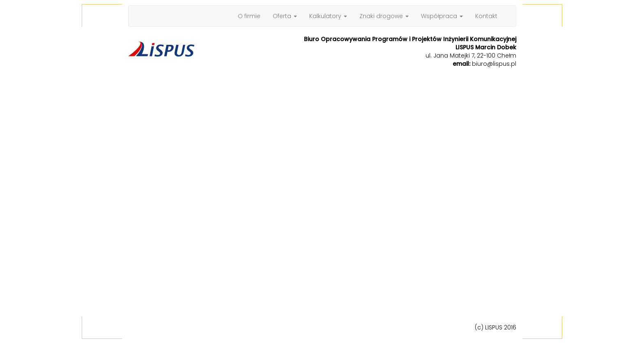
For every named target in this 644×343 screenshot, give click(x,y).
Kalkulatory (328, 16)
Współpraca (442, 16)
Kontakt (486, 16)
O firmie (249, 16)
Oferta (285, 16)
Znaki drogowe (384, 16)
